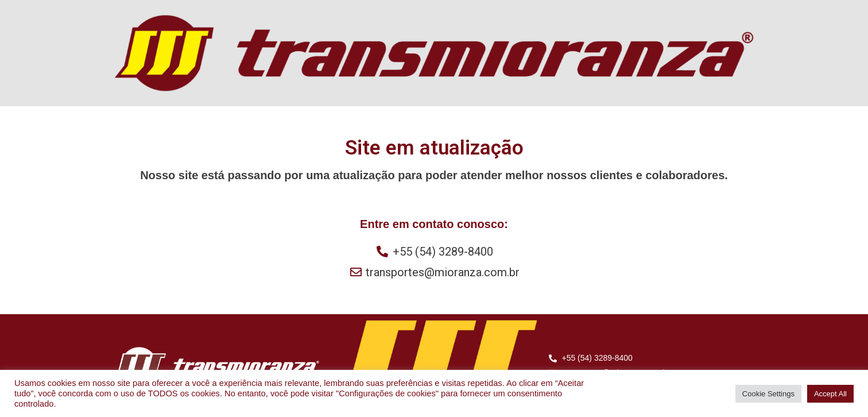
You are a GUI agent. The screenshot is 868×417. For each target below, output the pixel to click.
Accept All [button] (830, 394)
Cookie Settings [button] (768, 394)
